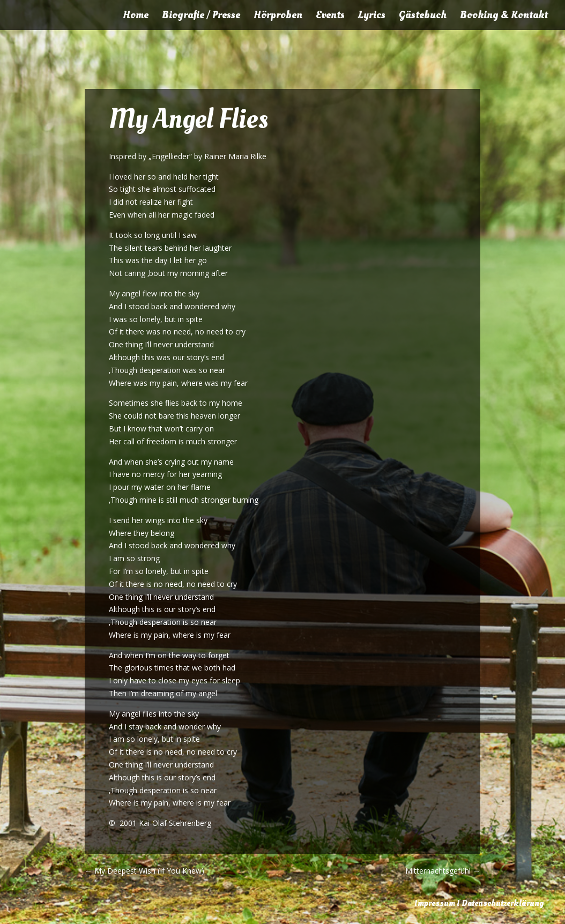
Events (330, 17)
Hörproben (278, 17)
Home (136, 17)
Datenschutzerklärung (503, 903)
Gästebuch (423, 17)
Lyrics (372, 17)
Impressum (435, 903)
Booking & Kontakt (504, 17)
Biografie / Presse (201, 17)
